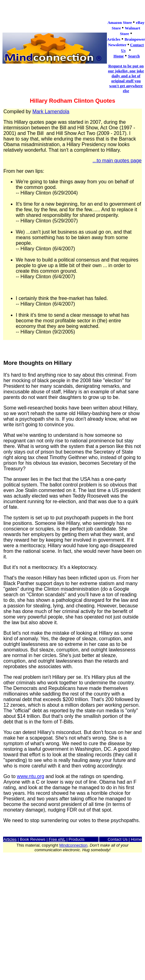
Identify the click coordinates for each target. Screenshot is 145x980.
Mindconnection (73, 845)
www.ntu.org (31, 776)
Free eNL (57, 839)
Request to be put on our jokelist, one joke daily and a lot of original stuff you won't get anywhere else (126, 78)
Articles (10, 839)
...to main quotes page (117, 161)
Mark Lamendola (51, 112)
